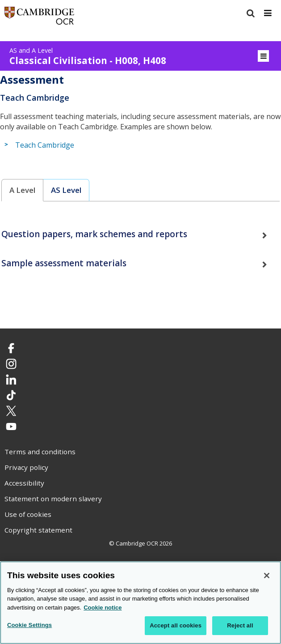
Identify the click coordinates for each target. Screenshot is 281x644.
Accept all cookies (176, 626)
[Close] (267, 576)
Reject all (240, 626)
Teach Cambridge (45, 145)
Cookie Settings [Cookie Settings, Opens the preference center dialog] (29, 626)
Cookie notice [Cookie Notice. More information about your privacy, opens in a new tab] (103, 608)
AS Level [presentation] (66, 190)
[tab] (23, 190)
